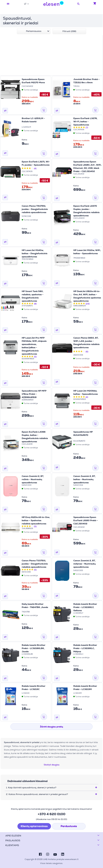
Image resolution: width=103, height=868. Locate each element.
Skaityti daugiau (52, 765)
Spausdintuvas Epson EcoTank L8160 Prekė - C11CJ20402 (86, 520)
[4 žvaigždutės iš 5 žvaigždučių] (82, 128)
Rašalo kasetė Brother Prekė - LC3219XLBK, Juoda (34, 648)
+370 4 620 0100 (51, 814)
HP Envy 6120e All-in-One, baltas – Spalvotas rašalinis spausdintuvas (36, 520)
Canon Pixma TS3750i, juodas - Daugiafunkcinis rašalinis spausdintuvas (35, 564)
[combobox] (26, 4)
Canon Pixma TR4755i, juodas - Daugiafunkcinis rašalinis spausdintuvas (35, 209)
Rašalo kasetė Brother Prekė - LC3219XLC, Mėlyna (85, 648)
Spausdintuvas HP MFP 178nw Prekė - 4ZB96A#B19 (34, 394)
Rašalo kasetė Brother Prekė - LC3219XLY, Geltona (85, 607)
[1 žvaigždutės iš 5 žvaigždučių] (74, 128)
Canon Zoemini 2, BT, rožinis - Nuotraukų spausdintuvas (33, 479)
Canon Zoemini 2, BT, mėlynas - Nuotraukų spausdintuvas (84, 564)
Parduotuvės (69, 826)
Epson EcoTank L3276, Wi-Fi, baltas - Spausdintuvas (85, 122)
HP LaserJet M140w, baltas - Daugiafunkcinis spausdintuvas (35, 253)
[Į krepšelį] (44, 110)
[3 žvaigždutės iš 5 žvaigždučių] (79, 128)
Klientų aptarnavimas (34, 826)
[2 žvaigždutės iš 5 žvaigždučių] (77, 128)
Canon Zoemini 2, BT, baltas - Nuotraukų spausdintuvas (84, 479)
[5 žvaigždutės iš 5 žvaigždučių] (84, 128)
